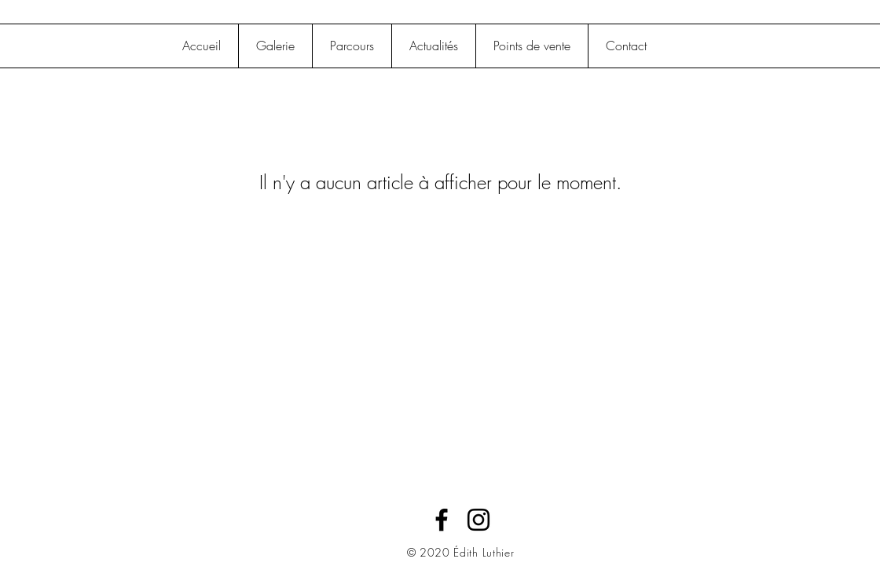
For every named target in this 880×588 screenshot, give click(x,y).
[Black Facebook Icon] (442, 520)
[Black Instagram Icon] (478, 520)
